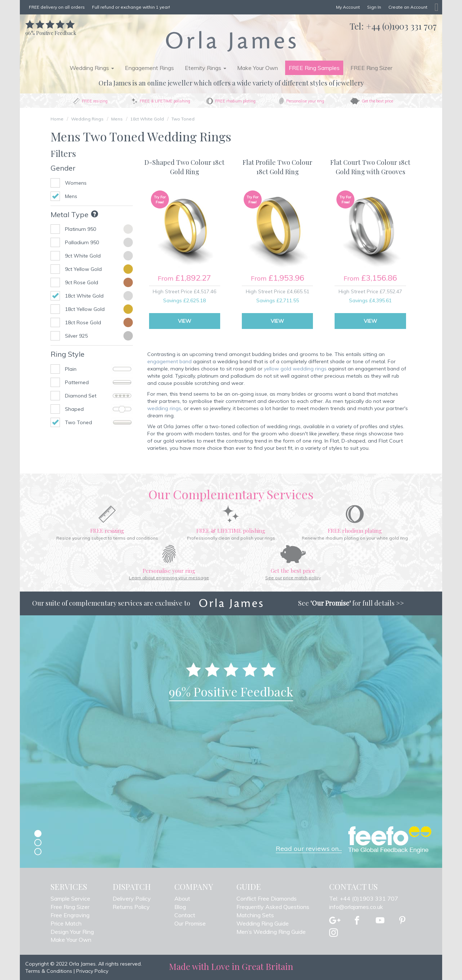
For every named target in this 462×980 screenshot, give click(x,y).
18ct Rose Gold (83, 322)
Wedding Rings (87, 119)
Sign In (374, 7)
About (182, 898)
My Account (348, 7)
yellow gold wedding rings (295, 369)
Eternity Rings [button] (206, 68)
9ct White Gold (83, 256)
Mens (117, 119)
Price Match (66, 923)
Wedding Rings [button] (92, 68)
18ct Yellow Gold (85, 309)
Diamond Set (99, 396)
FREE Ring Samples (314, 68)
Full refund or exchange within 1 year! (131, 7)
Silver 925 (76, 336)
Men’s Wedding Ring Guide (271, 932)
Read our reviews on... (309, 849)
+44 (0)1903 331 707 (401, 26)
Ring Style (67, 354)
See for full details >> (351, 603)
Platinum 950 (80, 229)
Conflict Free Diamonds (267, 898)
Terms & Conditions (49, 971)
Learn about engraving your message (169, 578)
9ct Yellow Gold (83, 269)
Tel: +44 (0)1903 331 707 (364, 898)
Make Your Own (258, 68)
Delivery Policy (132, 898)
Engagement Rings (149, 68)
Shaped (99, 409)
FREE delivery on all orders (57, 7)
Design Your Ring (72, 932)
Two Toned (183, 119)
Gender (63, 168)
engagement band (169, 361)
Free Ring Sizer (70, 907)
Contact (185, 915)
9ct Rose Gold (82, 282)
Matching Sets (255, 915)
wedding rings (164, 408)
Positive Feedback (51, 29)
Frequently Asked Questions (273, 907)
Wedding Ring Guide (263, 923)
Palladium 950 (82, 242)
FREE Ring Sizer (371, 68)
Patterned (99, 382)
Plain (99, 369)
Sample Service (70, 898)
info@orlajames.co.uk (356, 907)
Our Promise (190, 923)
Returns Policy (131, 907)
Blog (180, 907)
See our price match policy (293, 578)
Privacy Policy (92, 971)
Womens (76, 183)
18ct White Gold (147, 119)
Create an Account (408, 7)
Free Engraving (70, 915)
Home (57, 119)
